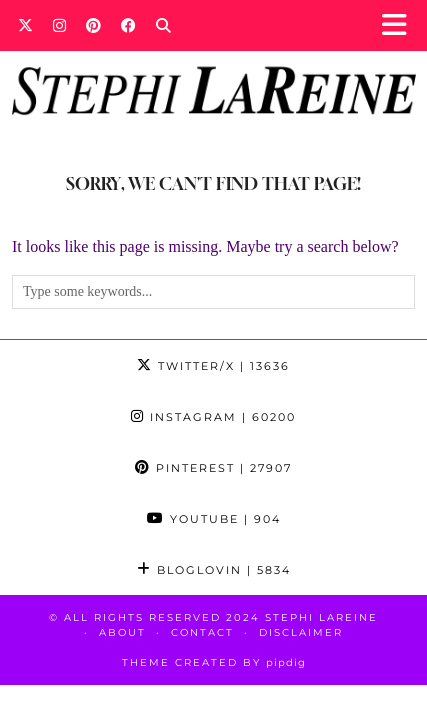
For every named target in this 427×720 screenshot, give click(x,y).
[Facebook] (128, 25)
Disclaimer (301, 632)
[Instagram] (59, 25)
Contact (202, 632)
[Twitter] (25, 25)
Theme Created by (214, 662)
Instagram (213, 417)
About (122, 632)
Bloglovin (214, 570)
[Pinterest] (93, 25)
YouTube (214, 519)
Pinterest (213, 468)
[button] (400, 25)
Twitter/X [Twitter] (213, 366)
